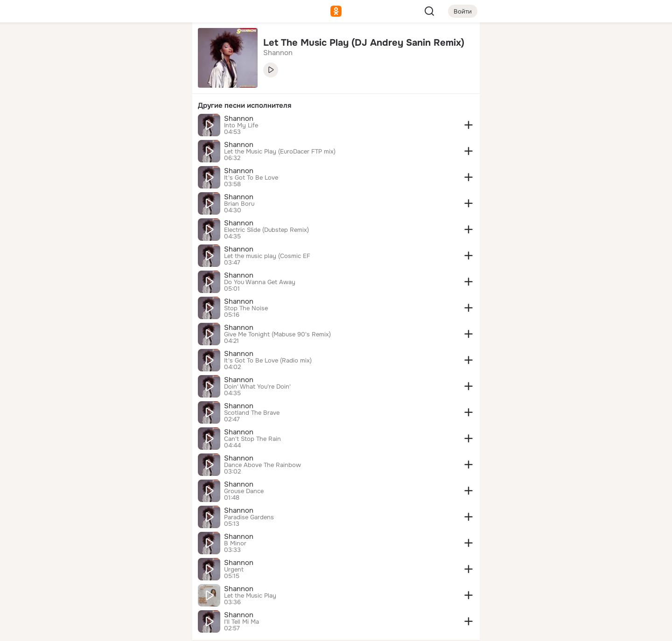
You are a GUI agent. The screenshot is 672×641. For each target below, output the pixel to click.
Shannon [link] (278, 53)
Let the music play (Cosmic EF (267, 256)
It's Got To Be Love (251, 178)
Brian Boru (239, 204)
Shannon (239, 118)
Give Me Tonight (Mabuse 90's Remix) (277, 334)
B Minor (235, 543)
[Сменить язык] (123, 589)
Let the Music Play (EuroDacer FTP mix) (280, 152)
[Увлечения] (123, 45)
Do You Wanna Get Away (260, 282)
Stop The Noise (246, 308)
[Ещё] (123, 569)
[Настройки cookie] (123, 629)
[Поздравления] (123, 127)
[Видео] (164, 86)
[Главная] (82, 45)
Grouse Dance (244, 491)
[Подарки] (82, 127)
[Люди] (123, 86)
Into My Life (241, 125)
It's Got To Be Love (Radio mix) (268, 361)
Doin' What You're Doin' (257, 387)
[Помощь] (82, 168)
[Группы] (164, 45)
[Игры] (164, 127)
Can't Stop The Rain (252, 439)
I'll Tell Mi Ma (241, 622)
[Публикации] (82, 86)
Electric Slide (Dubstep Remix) (266, 230)
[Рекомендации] (123, 168)
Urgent (234, 570)
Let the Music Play (250, 596)
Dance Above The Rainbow (262, 465)
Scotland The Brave (252, 413)
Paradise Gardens (249, 517)
